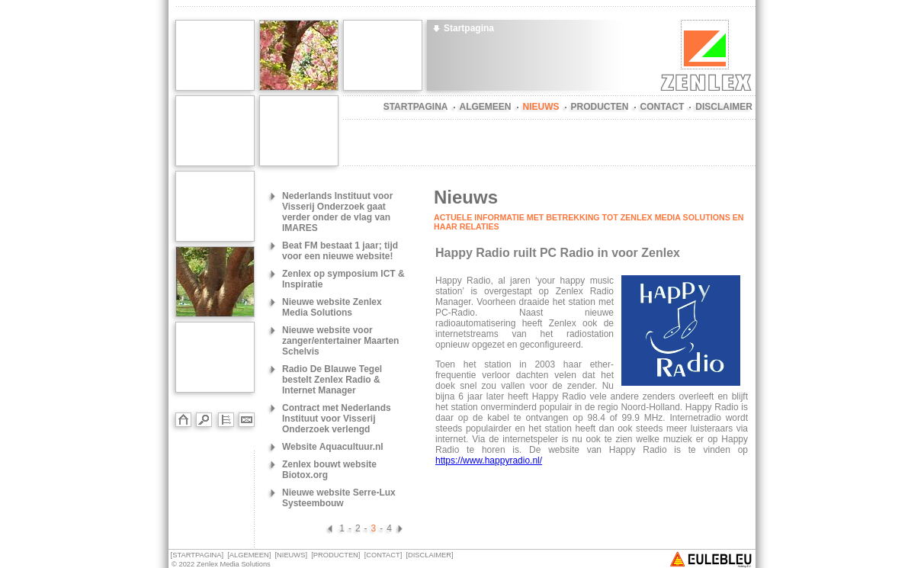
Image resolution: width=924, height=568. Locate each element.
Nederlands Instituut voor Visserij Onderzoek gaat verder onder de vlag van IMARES (337, 212)
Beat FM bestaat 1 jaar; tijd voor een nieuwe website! (340, 251)
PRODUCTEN (600, 107)
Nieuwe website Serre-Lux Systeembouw (339, 498)
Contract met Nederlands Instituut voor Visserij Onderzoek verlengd (337, 419)
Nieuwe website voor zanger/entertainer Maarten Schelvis (340, 341)
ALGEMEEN (486, 107)
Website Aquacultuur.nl (333, 447)
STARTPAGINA (416, 107)
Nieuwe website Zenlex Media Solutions (332, 307)
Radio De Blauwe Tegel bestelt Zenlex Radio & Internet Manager (332, 380)
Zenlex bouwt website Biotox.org (329, 470)
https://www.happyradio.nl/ (489, 460)
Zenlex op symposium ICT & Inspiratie (343, 279)
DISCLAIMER (724, 107)
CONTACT (663, 107)
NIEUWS (541, 107)
